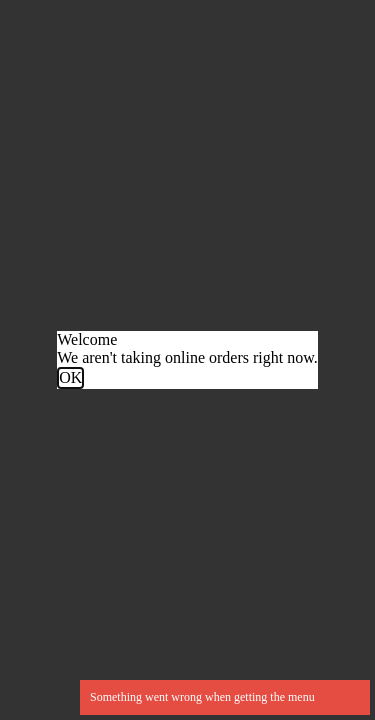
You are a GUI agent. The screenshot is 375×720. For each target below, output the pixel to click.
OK (70, 377)
